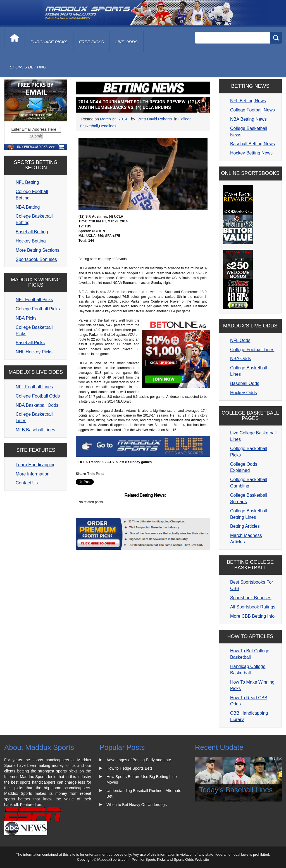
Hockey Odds (244, 393)
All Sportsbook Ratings (253, 607)
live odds (127, 42)
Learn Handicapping (36, 465)
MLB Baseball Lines (35, 430)
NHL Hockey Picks (34, 352)
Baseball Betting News (252, 144)
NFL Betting (27, 182)
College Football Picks (38, 309)
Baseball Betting (32, 232)
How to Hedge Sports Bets (129, 768)
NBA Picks (26, 318)
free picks (91, 42)
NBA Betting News (248, 119)
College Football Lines (252, 350)
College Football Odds (38, 396)
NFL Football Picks (34, 300)
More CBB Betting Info (252, 616)
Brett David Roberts (155, 119)
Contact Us (27, 483)
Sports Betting (28, 67)
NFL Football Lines (34, 387)
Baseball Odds (245, 383)
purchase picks (49, 42)
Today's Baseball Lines (236, 790)
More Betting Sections (38, 250)
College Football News (252, 110)
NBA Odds (241, 359)
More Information (33, 474)
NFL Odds (240, 340)
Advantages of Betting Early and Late (139, 760)
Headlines (108, 126)
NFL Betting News (248, 101)
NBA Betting (28, 207)
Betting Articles (245, 526)
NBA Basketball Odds (37, 405)
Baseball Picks (30, 343)
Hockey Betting (31, 241)
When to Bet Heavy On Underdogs (137, 805)
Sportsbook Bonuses (36, 259)
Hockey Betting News (251, 153)
